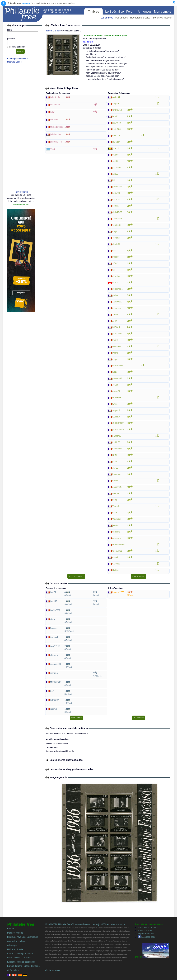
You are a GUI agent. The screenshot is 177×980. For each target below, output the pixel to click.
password (12, 38)
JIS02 (115, 263)
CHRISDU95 (118, 423)
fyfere (115, 404)
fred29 (115, 340)
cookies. (26, 3)
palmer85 (117, 436)
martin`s (54, 673)
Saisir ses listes (145, 931)
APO (115, 321)
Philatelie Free (23, 14)
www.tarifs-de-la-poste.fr (21, 204)
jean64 (115, 525)
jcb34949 (117, 123)
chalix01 (116, 244)
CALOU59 (117, 110)
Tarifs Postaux (21, 192)
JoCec (115, 385)
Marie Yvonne (119, 545)
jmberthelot (55, 97)
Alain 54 (116, 97)
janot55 (53, 601)
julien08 (54, 709)
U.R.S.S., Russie (15, 949)
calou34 (116, 199)
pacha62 (116, 391)
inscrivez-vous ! (14, 62)
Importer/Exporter (146, 934)
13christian (117, 219)
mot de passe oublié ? (17, 59)
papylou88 (117, 378)
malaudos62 (56, 105)
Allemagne (12, 945)
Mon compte (163, 12)
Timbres (94, 12)
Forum (131, 12)
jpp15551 (117, 168)
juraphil (116, 148)
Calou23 (116, 564)
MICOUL (116, 327)
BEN (115, 455)
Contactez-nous (53, 970)
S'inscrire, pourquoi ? (148, 927)
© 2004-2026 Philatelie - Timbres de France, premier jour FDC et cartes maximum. (85, 924)
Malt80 (115, 257)
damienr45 (117, 487)
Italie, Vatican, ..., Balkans (19, 958)
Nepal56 (54, 120)
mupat (115, 359)
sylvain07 (54, 700)
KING (115, 372)
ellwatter (116, 276)
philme (115, 295)
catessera (117, 538)
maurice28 (117, 449)
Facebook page (147, 937)
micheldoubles (57, 127)
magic (115, 231)
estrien (115, 206)
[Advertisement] (21, 135)
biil (114, 180)
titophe (115, 155)
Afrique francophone (17, 941)
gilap (115, 462)
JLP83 (115, 468)
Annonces (145, 12)
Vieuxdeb (117, 506)
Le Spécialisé (115, 12)
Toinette (116, 238)
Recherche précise (140, 18)
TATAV (115, 315)
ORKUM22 (117, 551)
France (10, 929)
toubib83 (116, 442)
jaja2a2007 (55, 610)
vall (114, 251)
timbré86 (116, 193)
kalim (53, 112)
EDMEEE (117, 398)
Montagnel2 (56, 682)
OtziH (115, 513)
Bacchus (54, 628)
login (9, 30)
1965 (52, 149)
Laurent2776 (56, 142)
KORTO (116, 417)
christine (116, 532)
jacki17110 (117, 334)
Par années (122, 18)
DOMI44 (116, 142)
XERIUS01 (117, 302)
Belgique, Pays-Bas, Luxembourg (23, 937)
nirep (52, 619)
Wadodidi (117, 519)
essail (115, 557)
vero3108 (117, 225)
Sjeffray (116, 570)
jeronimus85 (118, 430)
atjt (114, 270)
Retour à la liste (53, 31)
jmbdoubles (55, 134)
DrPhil (115, 283)
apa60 (115, 174)
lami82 (115, 116)
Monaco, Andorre (15, 933)
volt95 (115, 161)
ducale (115, 481)
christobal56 (118, 366)
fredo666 (116, 129)
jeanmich (117, 308)
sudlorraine (117, 289)
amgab (116, 104)
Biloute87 (117, 346)
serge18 (116, 410)
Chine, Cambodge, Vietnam (20, 954)
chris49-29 (117, 212)
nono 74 (116, 136)
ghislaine (54, 655)
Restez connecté (18, 47)
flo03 (115, 500)
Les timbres (107, 18)
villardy (116, 493)
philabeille (117, 187)
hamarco (116, 474)
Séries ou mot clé (162, 18)
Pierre (115, 353)
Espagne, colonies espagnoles (21, 962)
